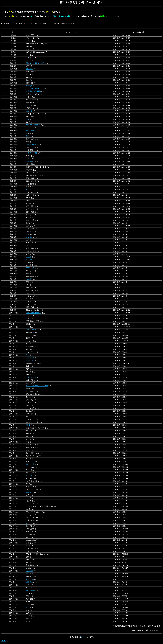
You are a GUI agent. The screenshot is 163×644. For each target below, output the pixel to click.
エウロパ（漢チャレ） (35, 88)
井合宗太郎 (30, 358)
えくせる (30, 360)
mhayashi (29, 260)
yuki (28, 189)
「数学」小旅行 (32, 153)
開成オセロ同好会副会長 (35, 63)
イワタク (30, 475)
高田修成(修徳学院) (33, 91)
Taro (28, 119)
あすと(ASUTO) (32, 145)
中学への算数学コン (34, 313)
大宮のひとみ (31, 377)
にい (28, 607)
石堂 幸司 (30, 464)
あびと (29, 257)
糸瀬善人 (30, 582)
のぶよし (30, 69)
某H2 (28, 425)
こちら (84, 637)
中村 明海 (30, 268)
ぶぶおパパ (30, 161)
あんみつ (30, 579)
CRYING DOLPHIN (33, 125)
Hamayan (29, 86)
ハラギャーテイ (32, 330)
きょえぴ (30, 237)
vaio (28, 498)
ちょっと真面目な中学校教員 (37, 386)
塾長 (28, 136)
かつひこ (30, 523)
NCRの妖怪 (30, 590)
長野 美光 (30, 131)
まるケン (30, 111)
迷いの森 (30, 571)
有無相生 (30, 279)
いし (28, 355)
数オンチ (30, 492)
